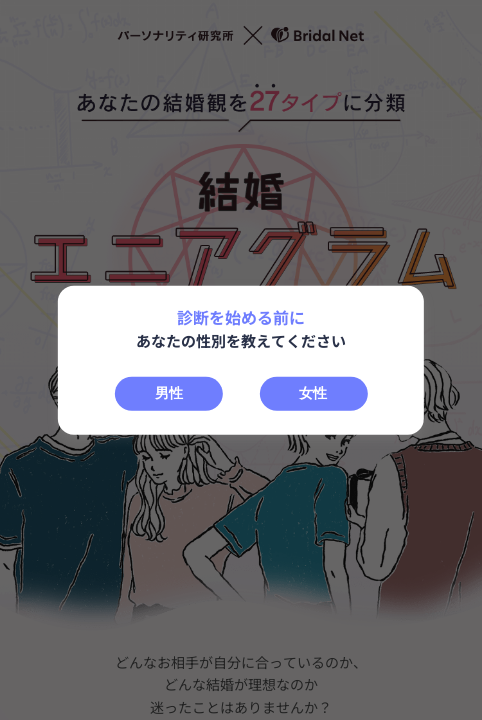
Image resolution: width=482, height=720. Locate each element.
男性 (169, 392)
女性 (313, 392)
